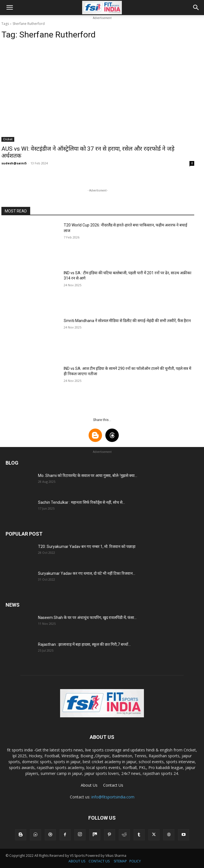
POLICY (135, 861)
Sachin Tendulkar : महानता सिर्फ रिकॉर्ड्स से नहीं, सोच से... (81, 502)
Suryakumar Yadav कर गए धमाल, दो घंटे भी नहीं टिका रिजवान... (87, 573)
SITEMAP (120, 861)
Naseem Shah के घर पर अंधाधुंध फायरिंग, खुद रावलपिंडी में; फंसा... (87, 618)
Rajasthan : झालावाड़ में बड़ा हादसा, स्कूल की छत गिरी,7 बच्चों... (84, 644)
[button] (10, 8)
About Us (89, 785)
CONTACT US (99, 861)
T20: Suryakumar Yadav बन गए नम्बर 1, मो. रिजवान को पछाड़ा (87, 547)
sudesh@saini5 (14, 163)
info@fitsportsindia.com (113, 797)
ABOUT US (77, 861)
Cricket (8, 139)
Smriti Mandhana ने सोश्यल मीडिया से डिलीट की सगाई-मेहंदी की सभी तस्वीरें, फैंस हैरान (127, 321)
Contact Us (113, 785)
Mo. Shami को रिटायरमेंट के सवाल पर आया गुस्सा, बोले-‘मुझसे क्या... (88, 476)
